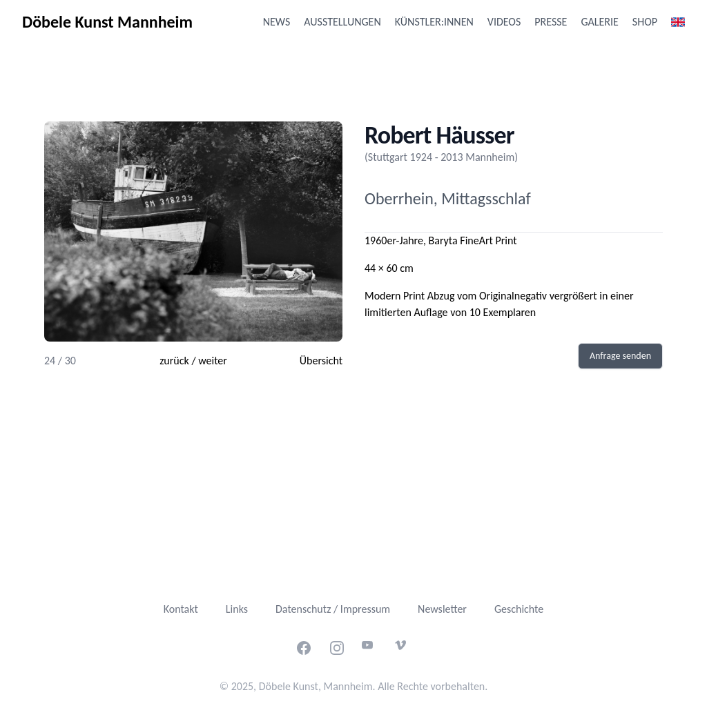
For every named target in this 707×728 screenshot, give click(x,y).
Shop (645, 22)
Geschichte (519, 609)
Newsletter (442, 609)
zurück (174, 361)
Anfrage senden (620, 356)
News (277, 22)
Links (237, 609)
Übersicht (321, 361)
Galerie (599, 22)
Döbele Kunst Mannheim (107, 22)
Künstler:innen (434, 22)
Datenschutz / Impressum (333, 609)
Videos (504, 22)
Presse (551, 22)
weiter (213, 361)
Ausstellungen (342, 22)
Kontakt (181, 609)
